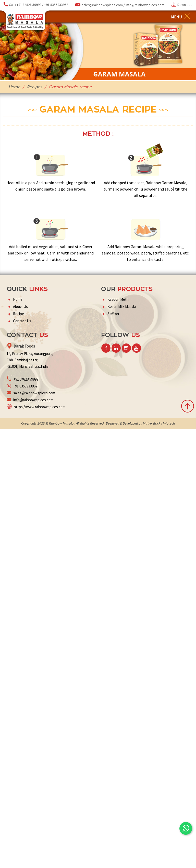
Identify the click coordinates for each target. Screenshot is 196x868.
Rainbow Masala (61, 423)
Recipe (19, 314)
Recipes (35, 87)
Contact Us (22, 321)
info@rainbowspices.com (145, 5)
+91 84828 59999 (29, 5)
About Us (20, 307)
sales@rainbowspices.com (103, 5)
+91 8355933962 (56, 5)
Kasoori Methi (118, 299)
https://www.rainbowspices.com (40, 407)
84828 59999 (29, 379)
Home (14, 87)
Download (185, 5)
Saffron (113, 314)
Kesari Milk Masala (122, 307)
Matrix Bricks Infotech (158, 423)
